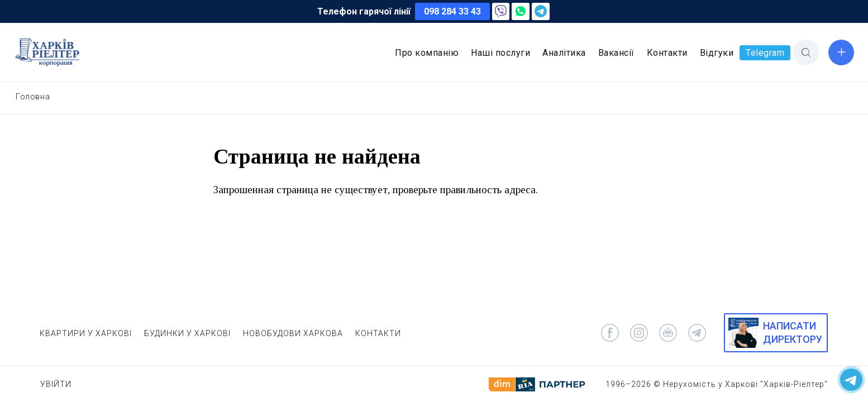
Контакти (667, 53)
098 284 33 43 (452, 11)
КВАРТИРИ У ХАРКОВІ (86, 333)
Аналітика (564, 53)
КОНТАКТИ (378, 333)
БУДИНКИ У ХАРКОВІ (187, 333)
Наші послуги (500, 53)
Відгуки (717, 53)
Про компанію (427, 53)
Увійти (56, 384)
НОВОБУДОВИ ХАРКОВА (293, 333)
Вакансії (616, 53)
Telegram (765, 53)
